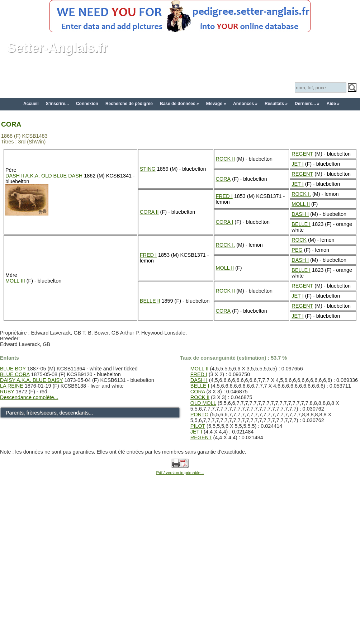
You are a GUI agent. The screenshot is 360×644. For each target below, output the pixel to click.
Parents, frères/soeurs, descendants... (49, 413)
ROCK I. (301, 194)
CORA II (149, 212)
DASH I (300, 214)
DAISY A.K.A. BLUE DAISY (31, 380)
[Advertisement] (72, 568)
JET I (297, 164)
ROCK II (226, 159)
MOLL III (15, 281)
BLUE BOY (13, 369)
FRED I (224, 196)
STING (148, 169)
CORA (11, 124)
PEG (297, 250)
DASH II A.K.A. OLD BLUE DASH (44, 176)
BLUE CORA (15, 374)
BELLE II (150, 301)
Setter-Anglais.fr (57, 48)
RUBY (7, 392)
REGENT (302, 154)
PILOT (198, 426)
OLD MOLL (203, 403)
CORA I (225, 222)
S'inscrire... (57, 104)
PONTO (200, 415)
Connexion (87, 104)
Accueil (31, 104)
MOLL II (301, 204)
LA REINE (12, 386)
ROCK (299, 240)
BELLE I (301, 224)
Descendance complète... (29, 397)
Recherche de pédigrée (129, 104)
